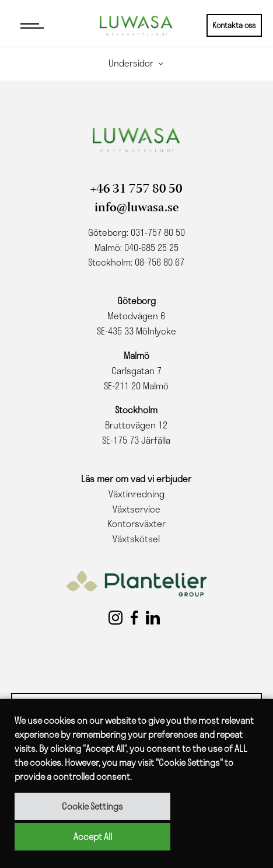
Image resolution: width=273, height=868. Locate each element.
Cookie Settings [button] (92, 806)
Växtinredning (136, 494)
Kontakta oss (234, 25)
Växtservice (136, 509)
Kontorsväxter (136, 524)
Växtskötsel (136, 539)
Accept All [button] (93, 836)
